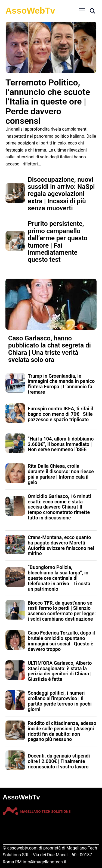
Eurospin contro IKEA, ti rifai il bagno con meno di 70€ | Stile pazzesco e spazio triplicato (60, 414)
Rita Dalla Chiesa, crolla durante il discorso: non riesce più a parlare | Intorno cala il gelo (61, 474)
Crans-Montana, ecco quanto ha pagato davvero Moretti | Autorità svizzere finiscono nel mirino (61, 545)
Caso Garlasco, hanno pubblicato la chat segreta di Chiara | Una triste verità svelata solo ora (50, 349)
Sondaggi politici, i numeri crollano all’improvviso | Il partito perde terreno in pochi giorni (60, 701)
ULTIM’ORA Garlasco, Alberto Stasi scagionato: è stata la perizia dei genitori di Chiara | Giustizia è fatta (60, 671)
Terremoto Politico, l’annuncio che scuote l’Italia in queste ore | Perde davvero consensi (48, 102)
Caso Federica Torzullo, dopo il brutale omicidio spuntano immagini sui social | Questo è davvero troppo (61, 641)
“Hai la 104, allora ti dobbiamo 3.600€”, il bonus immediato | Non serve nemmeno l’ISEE (61, 444)
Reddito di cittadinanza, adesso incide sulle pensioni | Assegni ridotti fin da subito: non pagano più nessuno (62, 731)
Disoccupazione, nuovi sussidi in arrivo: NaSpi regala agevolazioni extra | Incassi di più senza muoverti (61, 194)
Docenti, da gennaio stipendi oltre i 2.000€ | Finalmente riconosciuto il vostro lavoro (59, 761)
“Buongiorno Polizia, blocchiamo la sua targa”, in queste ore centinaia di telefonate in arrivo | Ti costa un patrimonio (59, 578)
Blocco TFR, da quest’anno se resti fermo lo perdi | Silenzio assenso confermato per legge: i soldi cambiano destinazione (62, 611)
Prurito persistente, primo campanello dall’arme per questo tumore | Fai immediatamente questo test (58, 242)
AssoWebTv (30, 11)
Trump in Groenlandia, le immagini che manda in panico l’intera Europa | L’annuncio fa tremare (61, 384)
